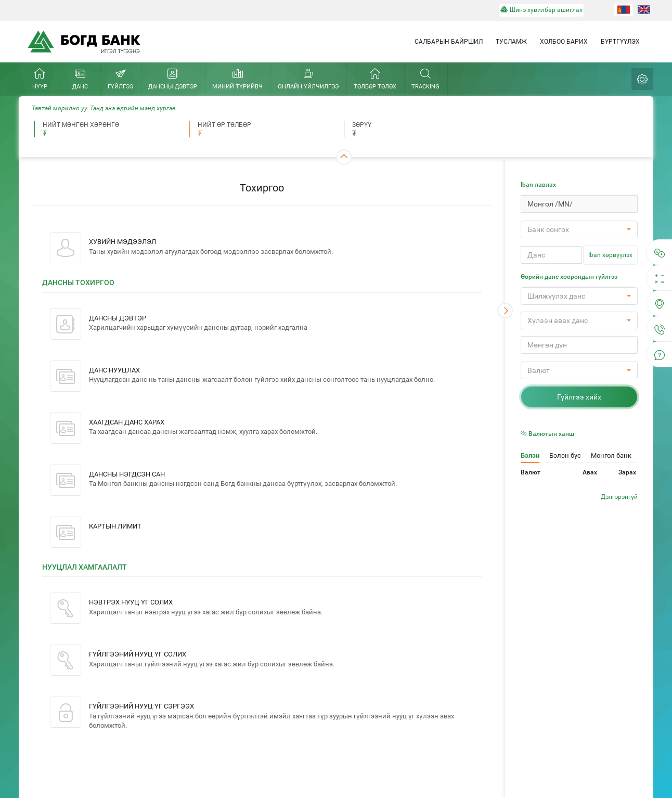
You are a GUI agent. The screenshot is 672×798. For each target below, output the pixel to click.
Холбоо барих (564, 42)
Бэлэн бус (565, 455)
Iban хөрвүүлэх (610, 255)
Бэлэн (530, 455)
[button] (579, 229)
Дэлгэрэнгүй (619, 497)
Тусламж (511, 42)
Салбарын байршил (449, 42)
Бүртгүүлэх (620, 42)
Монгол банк (611, 455)
